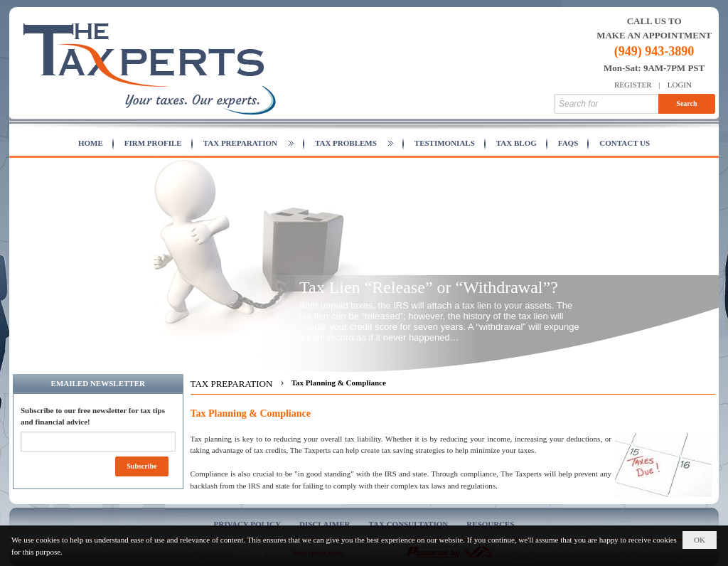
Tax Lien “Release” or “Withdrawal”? (429, 287)
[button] (248, 144)
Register (633, 85)
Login (680, 85)
